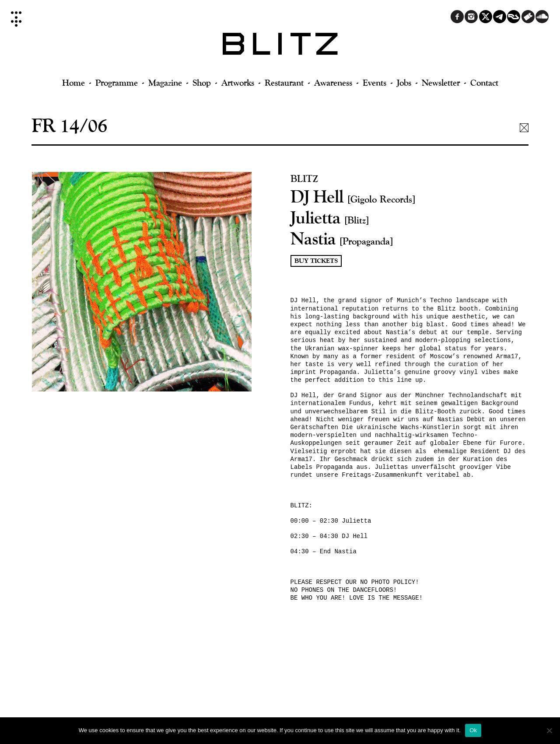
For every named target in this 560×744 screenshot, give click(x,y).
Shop (202, 82)
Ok (473, 730)
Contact (484, 82)
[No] (549, 730)
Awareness (333, 82)
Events (374, 82)
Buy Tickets (316, 261)
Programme (117, 82)
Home (73, 82)
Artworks (238, 82)
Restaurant (284, 82)
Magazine (165, 82)
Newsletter (441, 82)
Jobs (404, 82)
